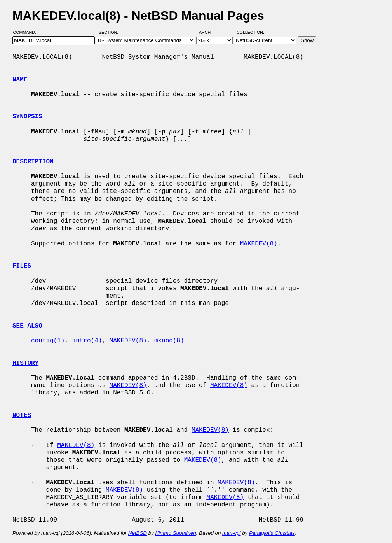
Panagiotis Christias (272, 533)
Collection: (250, 32)
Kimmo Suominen (175, 533)
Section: (110, 32)
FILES (22, 266)
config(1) (48, 341)
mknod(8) (169, 341)
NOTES (22, 415)
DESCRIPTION (33, 162)
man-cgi (231, 533)
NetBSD (138, 533)
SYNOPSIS (27, 117)
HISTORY (25, 363)
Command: (27, 32)
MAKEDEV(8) (259, 244)
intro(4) (87, 341)
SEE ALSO (27, 326)
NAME (20, 80)
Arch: (209, 32)
